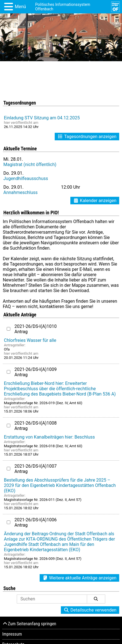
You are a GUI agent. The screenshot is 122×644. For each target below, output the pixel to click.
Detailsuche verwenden (90, 610)
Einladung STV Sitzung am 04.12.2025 (42, 118)
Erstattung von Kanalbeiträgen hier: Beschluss (49, 437)
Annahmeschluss (21, 192)
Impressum (12, 634)
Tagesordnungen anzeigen (87, 137)
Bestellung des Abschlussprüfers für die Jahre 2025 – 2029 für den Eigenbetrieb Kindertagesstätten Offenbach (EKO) (60, 485)
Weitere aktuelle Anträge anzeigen (79, 578)
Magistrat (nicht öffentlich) (30, 164)
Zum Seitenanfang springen (29, 624)
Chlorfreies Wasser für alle (30, 340)
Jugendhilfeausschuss (26, 178)
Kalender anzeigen (95, 201)
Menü (20, 7)
